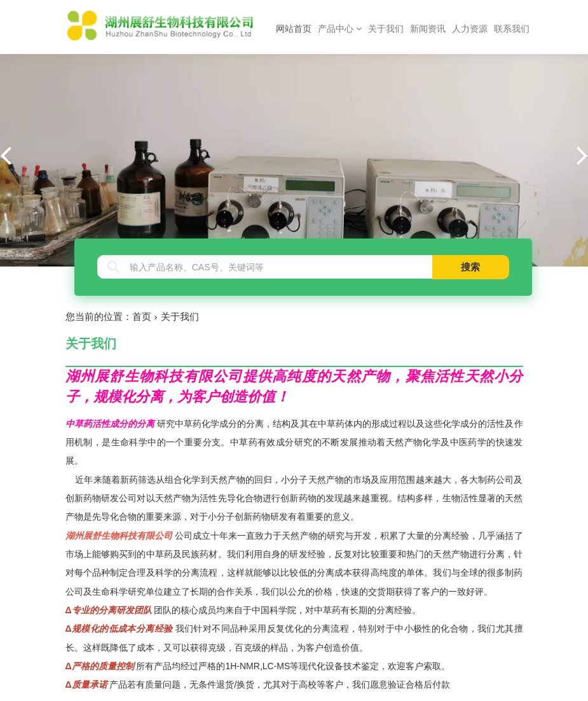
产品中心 (340, 29)
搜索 (470, 267)
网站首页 (295, 28)
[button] (582, 155)
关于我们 (386, 29)
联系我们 (512, 29)
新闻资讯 (428, 29)
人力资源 (470, 29)
